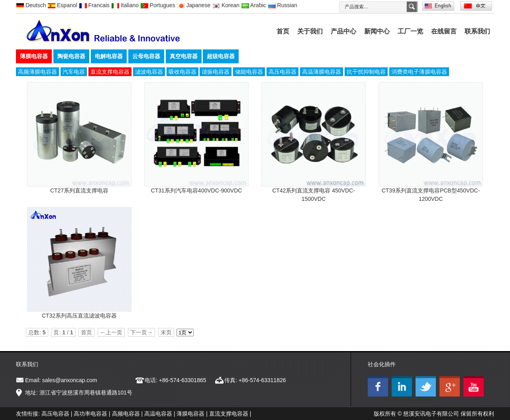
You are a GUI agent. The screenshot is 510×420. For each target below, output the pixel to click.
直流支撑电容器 (110, 72)
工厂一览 (410, 31)
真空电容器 (184, 56)
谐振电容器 (216, 72)
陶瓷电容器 (71, 56)
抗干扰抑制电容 (366, 72)
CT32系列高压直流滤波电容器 (79, 316)
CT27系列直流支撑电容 (79, 190)
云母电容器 (146, 56)
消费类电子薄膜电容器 (419, 72)
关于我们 (310, 31)
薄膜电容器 (34, 56)
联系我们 (477, 31)
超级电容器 (221, 56)
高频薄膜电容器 (37, 72)
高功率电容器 (90, 414)
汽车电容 (74, 72)
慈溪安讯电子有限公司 (431, 414)
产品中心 (343, 31)
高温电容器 (158, 414)
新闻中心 (377, 31)
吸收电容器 (182, 72)
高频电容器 (126, 414)
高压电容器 (282, 72)
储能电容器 (249, 72)
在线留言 (444, 31)
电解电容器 (109, 56)
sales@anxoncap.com (70, 380)
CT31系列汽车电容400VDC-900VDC (197, 190)
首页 (283, 31)
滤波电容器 (149, 72)
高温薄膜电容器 (322, 72)
